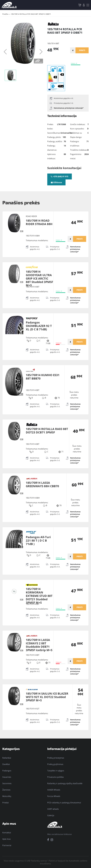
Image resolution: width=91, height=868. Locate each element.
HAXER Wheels (54, 790)
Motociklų (7, 796)
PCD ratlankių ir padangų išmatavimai (64, 803)
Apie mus (7, 839)
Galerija (51, 815)
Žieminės (6, 790)
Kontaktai (7, 833)
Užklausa (56, 182)
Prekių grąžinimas (55, 764)
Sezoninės (7, 783)
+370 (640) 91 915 (60, 176)
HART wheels (53, 809)
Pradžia (5, 14)
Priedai (6, 803)
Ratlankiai (7, 758)
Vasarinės (7, 777)
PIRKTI (82, 50)
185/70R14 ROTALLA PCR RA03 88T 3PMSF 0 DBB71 (31, 14)
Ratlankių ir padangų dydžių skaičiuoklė (65, 783)
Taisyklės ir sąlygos (56, 771)
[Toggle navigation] (88, 5)
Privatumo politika (55, 777)
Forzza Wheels (54, 796)
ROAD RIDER (31, 216)
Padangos (7, 771)
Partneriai (7, 845)
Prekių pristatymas (56, 758)
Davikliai (6, 764)
